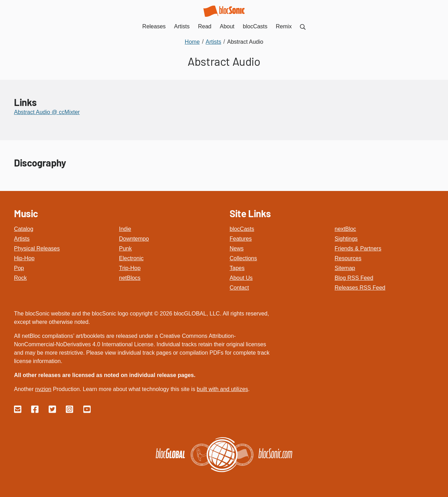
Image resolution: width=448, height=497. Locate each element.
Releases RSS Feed (360, 288)
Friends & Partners (358, 248)
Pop (19, 268)
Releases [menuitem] (154, 26)
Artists (22, 239)
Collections (243, 258)
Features (241, 239)
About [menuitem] (227, 26)
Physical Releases (37, 248)
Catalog (24, 229)
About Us (241, 278)
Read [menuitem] (205, 26)
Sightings (346, 239)
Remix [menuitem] (284, 26)
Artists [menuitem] (182, 26)
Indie (125, 229)
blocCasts (242, 229)
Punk (125, 248)
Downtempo (134, 239)
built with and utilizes (222, 389)
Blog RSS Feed (354, 278)
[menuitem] (303, 26)
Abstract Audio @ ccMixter (47, 112)
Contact (239, 288)
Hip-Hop (24, 258)
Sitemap (345, 268)
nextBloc (345, 229)
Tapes (237, 268)
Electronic (131, 258)
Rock (20, 278)
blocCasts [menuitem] (255, 26)
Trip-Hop (130, 268)
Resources (348, 258)
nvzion (43, 389)
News (237, 248)
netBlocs (130, 278)
